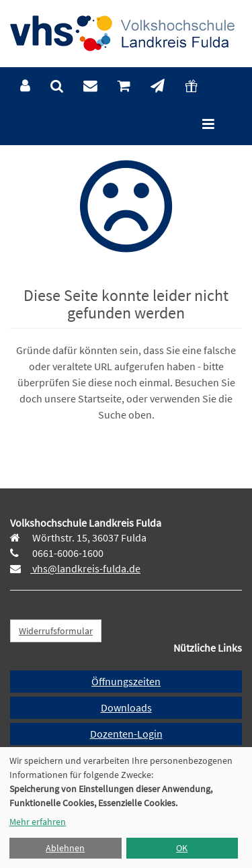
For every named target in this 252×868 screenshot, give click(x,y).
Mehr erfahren (38, 822)
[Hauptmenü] (208, 125)
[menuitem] (25, 86)
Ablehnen (65, 848)
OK (182, 848)
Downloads (126, 707)
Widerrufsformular (56, 631)
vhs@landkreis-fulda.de (85, 568)
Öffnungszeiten (126, 681)
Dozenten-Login (126, 734)
